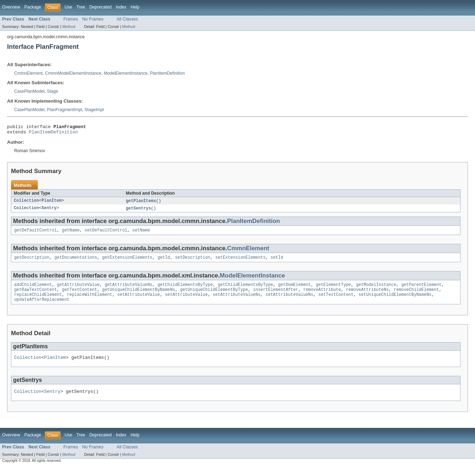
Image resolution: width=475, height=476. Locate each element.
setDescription (193, 262)
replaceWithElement (89, 301)
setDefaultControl (106, 234)
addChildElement (33, 289)
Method (69, 27)
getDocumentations (76, 262)
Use (68, 7)
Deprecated (101, 7)
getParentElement (421, 289)
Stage (53, 91)
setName (141, 234)
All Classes (127, 19)
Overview (11, 7)
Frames (71, 19)
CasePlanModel (29, 91)
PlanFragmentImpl (65, 110)
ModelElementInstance (126, 73)
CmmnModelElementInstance (73, 73)
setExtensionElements (241, 262)
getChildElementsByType (185, 289)
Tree (81, 7)
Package (33, 7)
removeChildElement (416, 295)
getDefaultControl (36, 234)
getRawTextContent (36, 295)
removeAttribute (322, 295)
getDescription (32, 262)
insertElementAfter (276, 295)
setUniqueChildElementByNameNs (395, 301)
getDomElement (294, 289)
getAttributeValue (78, 289)
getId (164, 262)
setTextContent (336, 301)
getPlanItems (141, 203)
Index (121, 7)
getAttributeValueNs (129, 289)
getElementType (334, 289)
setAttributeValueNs (236, 301)
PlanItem (51, 203)
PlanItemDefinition (167, 73)
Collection (26, 203)
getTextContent (80, 295)
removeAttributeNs (367, 295)
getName (71, 234)
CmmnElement (28, 73)
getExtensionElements (127, 262)
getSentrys (138, 211)
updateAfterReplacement (42, 306)
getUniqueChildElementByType (214, 295)
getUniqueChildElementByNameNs (139, 295)
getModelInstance (376, 289)
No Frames (93, 19)
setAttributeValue (138, 301)
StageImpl (94, 110)
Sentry (49, 211)
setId (277, 262)
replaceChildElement (38, 301)
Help (135, 7)
